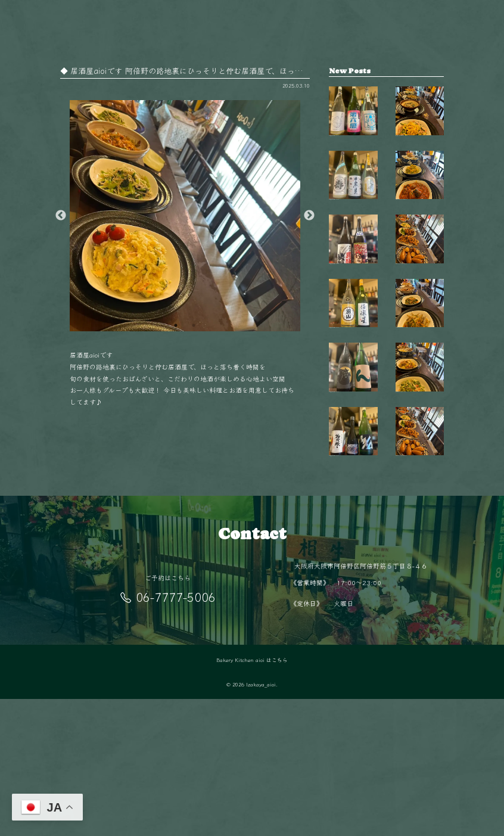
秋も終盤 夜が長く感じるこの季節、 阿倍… (420, 123)
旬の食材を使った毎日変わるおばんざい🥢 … (420, 470)
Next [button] (309, 216)
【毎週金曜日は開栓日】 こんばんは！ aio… (353, 123)
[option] (185, 216)
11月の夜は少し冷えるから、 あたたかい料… (420, 384)
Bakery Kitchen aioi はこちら (252, 797)
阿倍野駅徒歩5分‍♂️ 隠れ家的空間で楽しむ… (420, 554)
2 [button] (194, 325)
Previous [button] (61, 216)
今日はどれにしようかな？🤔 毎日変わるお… (420, 210)
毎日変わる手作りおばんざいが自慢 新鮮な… (420, 297)
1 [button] (176, 325)
